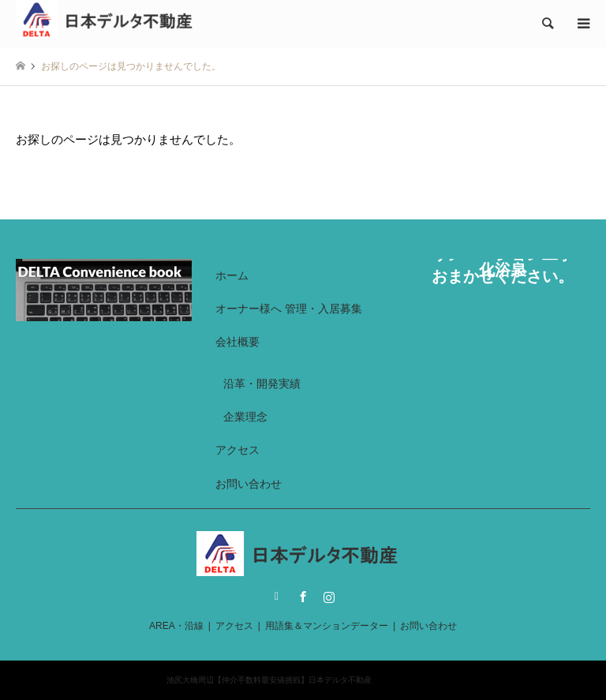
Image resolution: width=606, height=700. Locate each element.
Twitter (277, 597)
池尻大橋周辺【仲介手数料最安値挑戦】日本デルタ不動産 (269, 680)
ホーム (232, 275)
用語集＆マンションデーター (327, 626)
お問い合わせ (249, 484)
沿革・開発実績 (262, 384)
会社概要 (238, 342)
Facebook (303, 597)
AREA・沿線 (176, 626)
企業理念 (245, 417)
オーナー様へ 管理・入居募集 (289, 309)
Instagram (329, 597)
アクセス (238, 450)
